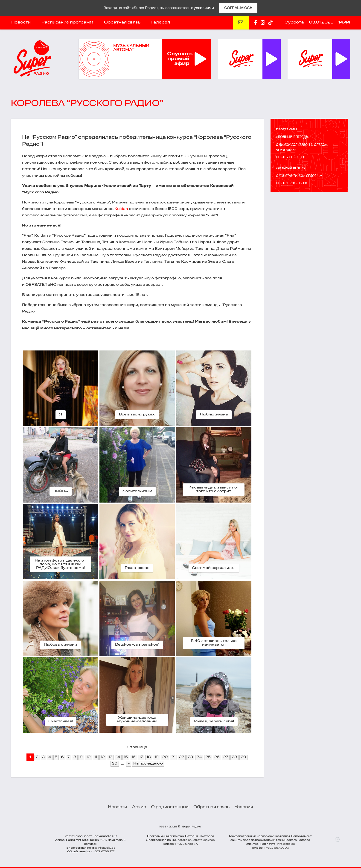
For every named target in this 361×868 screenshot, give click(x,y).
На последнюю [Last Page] (148, 764)
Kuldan (121, 209)
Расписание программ (67, 22)
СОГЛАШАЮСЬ (238, 8)
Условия (244, 807)
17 (141, 757)
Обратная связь (122, 22)
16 (134, 757)
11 (96, 757)
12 (103, 757)
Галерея (161, 22)
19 (157, 757)
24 (199, 757)
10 (89, 757)
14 (118, 757)
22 (182, 757)
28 (234, 757)
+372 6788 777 (104, 852)
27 (226, 757)
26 (217, 757)
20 (165, 757)
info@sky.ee (106, 848)
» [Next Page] (129, 764)
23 (190, 757)
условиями (204, 8)
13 (110, 757)
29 (243, 757)
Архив (139, 807)
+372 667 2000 (278, 848)
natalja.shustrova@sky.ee (196, 840)
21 (173, 757)
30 (115, 764)
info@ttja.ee (286, 844)
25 (208, 757)
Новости (21, 22)
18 (149, 757)
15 (126, 757)
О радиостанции (170, 807)
